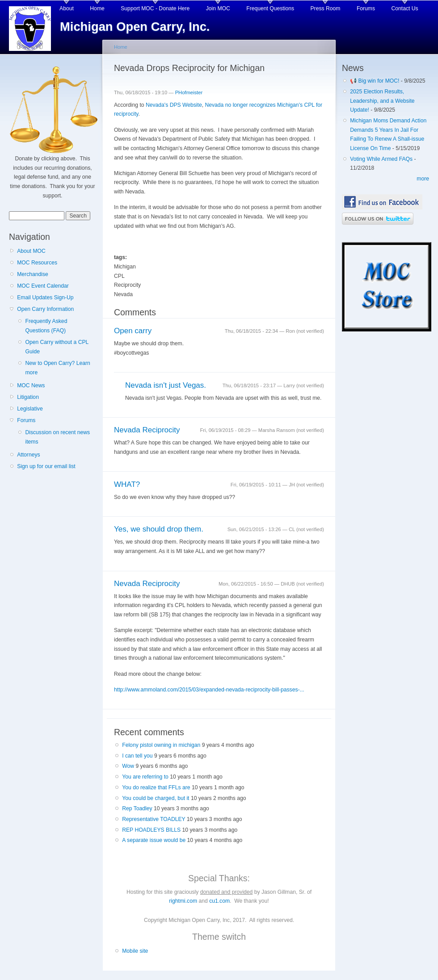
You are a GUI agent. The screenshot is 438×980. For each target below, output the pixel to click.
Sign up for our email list (46, 466)
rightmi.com (183, 901)
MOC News (31, 385)
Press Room (326, 8)
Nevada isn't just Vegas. (166, 385)
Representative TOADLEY (154, 819)
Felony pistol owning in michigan (161, 745)
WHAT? (127, 484)
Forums (366, 8)
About (67, 8)
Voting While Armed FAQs (381, 159)
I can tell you (137, 756)
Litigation (28, 397)
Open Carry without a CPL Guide (57, 347)
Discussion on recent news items (57, 437)
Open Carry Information (45, 309)
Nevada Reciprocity (147, 430)
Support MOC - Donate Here (155, 8)
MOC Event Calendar (43, 286)
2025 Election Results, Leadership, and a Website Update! (382, 101)
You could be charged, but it (156, 798)
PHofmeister (189, 92)
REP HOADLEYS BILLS (151, 830)
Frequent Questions (270, 8)
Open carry (133, 331)
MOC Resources (37, 263)
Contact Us (405, 8)
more (423, 179)
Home (97, 8)
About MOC (31, 251)
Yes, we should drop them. (159, 529)
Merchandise (33, 274)
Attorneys (28, 455)
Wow (128, 766)
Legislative (30, 409)
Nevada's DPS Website (174, 105)
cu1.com (219, 901)
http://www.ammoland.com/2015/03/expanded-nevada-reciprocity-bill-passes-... (209, 690)
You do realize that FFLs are (156, 787)
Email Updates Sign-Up (45, 297)
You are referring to (145, 777)
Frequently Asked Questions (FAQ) (46, 326)
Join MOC (218, 8)
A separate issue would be (154, 840)
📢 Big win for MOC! (375, 81)
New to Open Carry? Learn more (57, 368)
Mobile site (135, 951)
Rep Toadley (137, 808)
